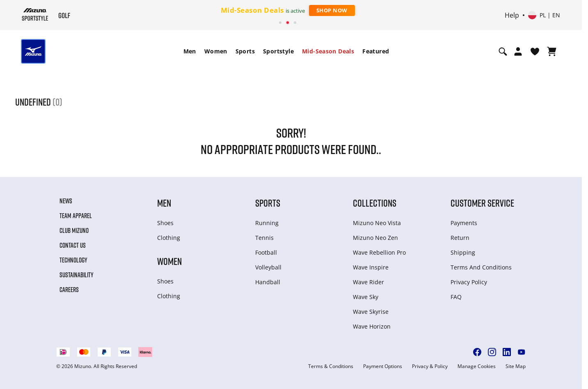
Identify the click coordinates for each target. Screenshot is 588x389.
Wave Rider (368, 282)
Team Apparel (76, 216)
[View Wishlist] (535, 51)
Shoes (165, 223)
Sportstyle (278, 51)
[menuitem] (190, 51)
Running (267, 223)
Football (266, 252)
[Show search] (503, 51)
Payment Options (383, 366)
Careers (69, 290)
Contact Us (73, 245)
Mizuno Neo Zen (375, 238)
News (66, 201)
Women (216, 51)
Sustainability (77, 275)
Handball (268, 282)
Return (460, 238)
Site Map (516, 366)
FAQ (456, 297)
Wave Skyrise (371, 312)
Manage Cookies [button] (477, 366)
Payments (464, 223)
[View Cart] (552, 51)
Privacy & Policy (430, 366)
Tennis (264, 238)
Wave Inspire (371, 267)
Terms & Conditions (331, 366)
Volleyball (268, 267)
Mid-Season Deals (328, 51)
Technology (73, 260)
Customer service (482, 203)
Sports (245, 51)
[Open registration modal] (518, 51)
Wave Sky (366, 297)
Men (190, 51)
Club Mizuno (74, 230)
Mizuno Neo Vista (377, 223)
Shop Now (332, 10)
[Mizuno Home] (35, 14)
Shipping (463, 252)
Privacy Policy (469, 282)
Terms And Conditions (481, 267)
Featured (376, 51)
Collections (375, 203)
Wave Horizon (372, 326)
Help (512, 15)
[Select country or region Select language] (544, 15)
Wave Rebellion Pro (379, 252)
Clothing (169, 238)
